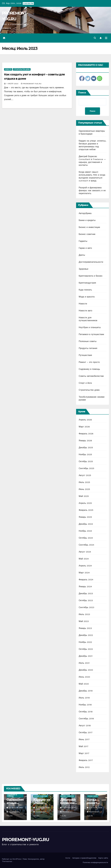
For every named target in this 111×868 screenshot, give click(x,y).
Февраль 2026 (86, 434)
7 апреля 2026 (69, 808)
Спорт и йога (85, 383)
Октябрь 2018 (86, 712)
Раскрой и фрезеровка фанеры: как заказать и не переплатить (92, 190)
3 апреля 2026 (96, 808)
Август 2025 (85, 475)
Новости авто (85, 311)
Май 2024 (84, 559)
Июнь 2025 (84, 489)
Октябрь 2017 (86, 732)
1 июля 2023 (13, 84)
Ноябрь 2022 (85, 642)
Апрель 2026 (85, 420)
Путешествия (85, 355)
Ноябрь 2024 (85, 531)
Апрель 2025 (85, 503)
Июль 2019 (84, 698)
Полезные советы (88, 341)
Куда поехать (85, 290)
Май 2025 (84, 496)
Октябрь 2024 (86, 538)
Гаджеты (83, 241)
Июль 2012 (84, 767)
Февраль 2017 (86, 760)
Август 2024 (85, 552)
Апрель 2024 (85, 566)
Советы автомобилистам (91, 376)
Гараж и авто (85, 248)
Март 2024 (84, 573)
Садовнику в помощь (89, 369)
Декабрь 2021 (86, 656)
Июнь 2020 (84, 677)
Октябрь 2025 (86, 461)
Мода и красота (87, 297)
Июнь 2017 (84, 739)
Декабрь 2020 (86, 670)
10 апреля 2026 (43, 808)
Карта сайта (103, 858)
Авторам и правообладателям (84, 858)
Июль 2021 (84, 663)
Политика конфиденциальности (95, 862)
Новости (8, 69)
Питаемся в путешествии (91, 334)
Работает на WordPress (12, 859)
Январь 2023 (85, 628)
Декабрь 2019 (86, 691)
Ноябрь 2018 (85, 705)
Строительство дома (22, 69)
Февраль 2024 (86, 580)
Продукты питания (88, 348)
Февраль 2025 (86, 510)
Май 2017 (84, 746)
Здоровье (84, 269)
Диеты (82, 255)
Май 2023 (84, 621)
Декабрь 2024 (86, 524)
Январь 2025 (85, 517)
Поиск (82, 93)
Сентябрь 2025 (86, 468)
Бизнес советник (87, 234)
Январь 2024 (85, 587)
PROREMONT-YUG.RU (26, 840)
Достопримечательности (91, 262)
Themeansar (7, 861)
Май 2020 (84, 684)
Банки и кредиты (87, 220)
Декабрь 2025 (86, 448)
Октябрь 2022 (86, 649)
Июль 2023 (84, 614)
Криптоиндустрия (87, 283)
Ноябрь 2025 (85, 454)
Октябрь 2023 (86, 600)
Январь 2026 (85, 441)
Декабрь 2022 (86, 635)
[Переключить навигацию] (106, 38)
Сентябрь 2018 (86, 719)
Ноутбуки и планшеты (90, 327)
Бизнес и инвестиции (89, 227)
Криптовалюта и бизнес (91, 276)
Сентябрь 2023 (86, 607)
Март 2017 (84, 753)
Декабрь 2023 (86, 593)
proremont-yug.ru (31, 84)
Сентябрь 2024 (86, 545)
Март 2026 (84, 427)
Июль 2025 (84, 482)
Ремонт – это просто (89, 362)
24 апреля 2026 (16, 808)
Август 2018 (85, 726)
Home (68, 858)
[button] (95, 38)
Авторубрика (85, 213)
